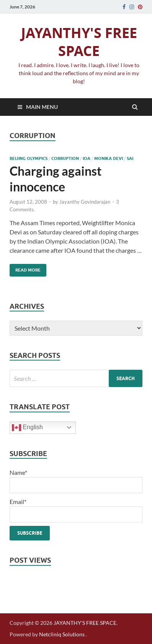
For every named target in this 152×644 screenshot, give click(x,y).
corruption (65, 158)
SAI (130, 158)
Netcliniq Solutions (62, 634)
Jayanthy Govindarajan (85, 202)
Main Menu (42, 107)
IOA (87, 158)
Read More (25, 268)
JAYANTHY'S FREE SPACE (79, 42)
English (27, 428)
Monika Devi (109, 158)
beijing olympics (29, 158)
